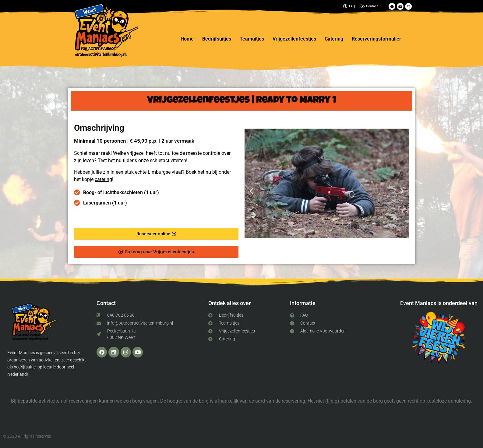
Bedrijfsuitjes (217, 39)
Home (187, 39)
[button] (251, 191)
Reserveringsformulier (376, 39)
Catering (334, 39)
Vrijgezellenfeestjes (294, 39)
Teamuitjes (252, 39)
